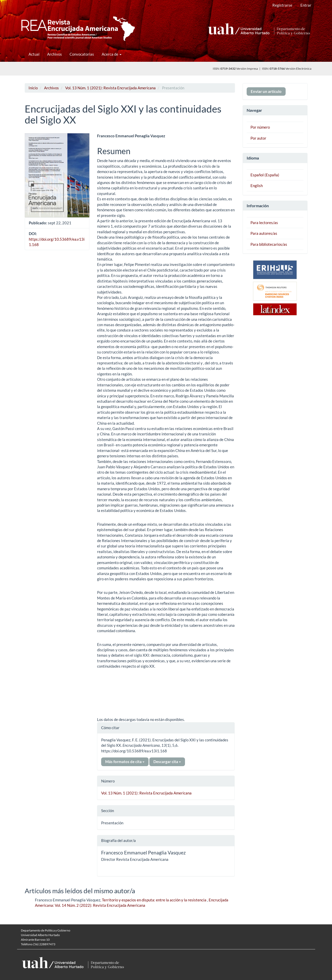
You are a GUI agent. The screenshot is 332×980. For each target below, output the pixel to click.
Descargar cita (167, 762)
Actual (34, 54)
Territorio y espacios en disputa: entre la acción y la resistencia (155, 900)
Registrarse (282, 5)
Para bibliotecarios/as (269, 244)
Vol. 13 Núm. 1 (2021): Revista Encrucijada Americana (110, 88)
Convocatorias (82, 54)
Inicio (33, 88)
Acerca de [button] (112, 54)
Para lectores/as (264, 223)
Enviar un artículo (266, 91)
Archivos (55, 54)
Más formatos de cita (125, 762)
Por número (260, 127)
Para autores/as (264, 233)
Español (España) (265, 175)
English (257, 186)
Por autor (258, 138)
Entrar (306, 5)
